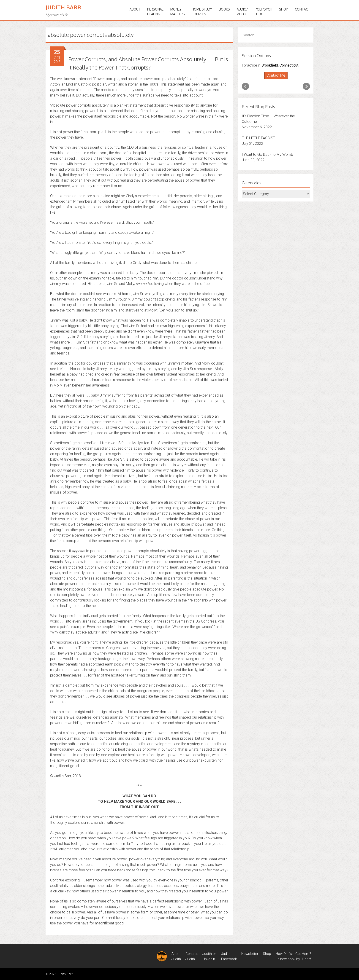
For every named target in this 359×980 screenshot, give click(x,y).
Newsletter (250, 954)
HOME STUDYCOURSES (202, 12)
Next (306, 86)
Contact (302, 9)
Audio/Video (242, 12)
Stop (278, 79)
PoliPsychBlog (264, 12)
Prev (245, 86)
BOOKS (224, 9)
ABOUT (135, 9)
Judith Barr (63, 7)
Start (274, 79)
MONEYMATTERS (178, 12)
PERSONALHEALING (155, 12)
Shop (284, 9)
